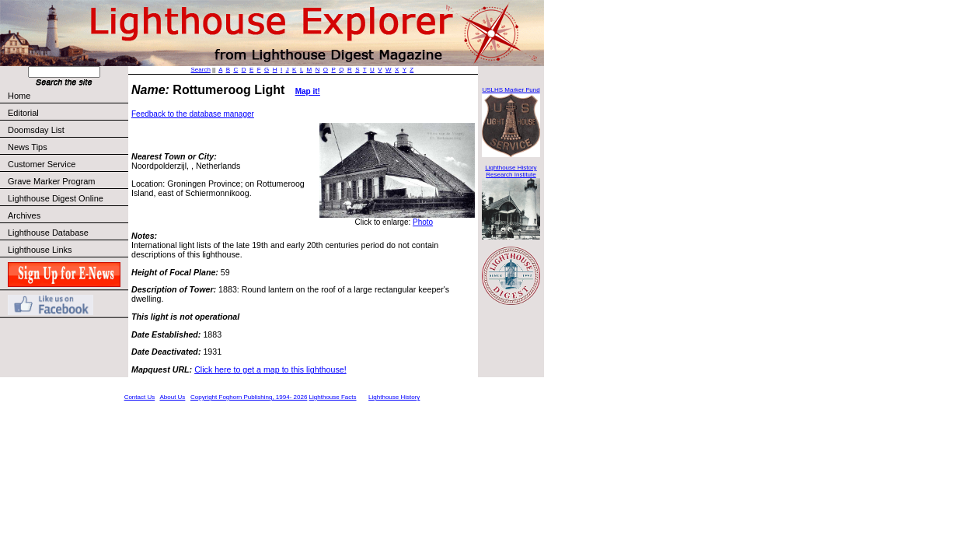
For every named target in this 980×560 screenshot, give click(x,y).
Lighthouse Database (48, 233)
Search (201, 70)
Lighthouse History (394, 397)
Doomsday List (36, 130)
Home (19, 96)
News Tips (28, 147)
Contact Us (140, 397)
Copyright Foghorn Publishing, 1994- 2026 (249, 397)
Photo (423, 222)
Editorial (67, 113)
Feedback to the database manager (193, 114)
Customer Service (67, 164)
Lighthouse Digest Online (56, 198)
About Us (172, 397)
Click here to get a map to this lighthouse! (270, 369)
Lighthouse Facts (333, 397)
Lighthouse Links (40, 250)
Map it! (308, 91)
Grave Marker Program (51, 181)
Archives (24, 215)
